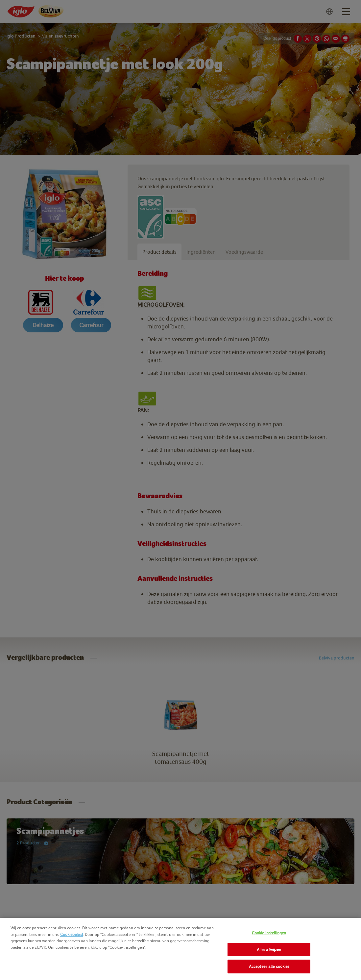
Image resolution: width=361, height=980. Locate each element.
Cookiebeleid (72, 934)
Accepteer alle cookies (269, 966)
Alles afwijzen (269, 950)
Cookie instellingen (269, 933)
